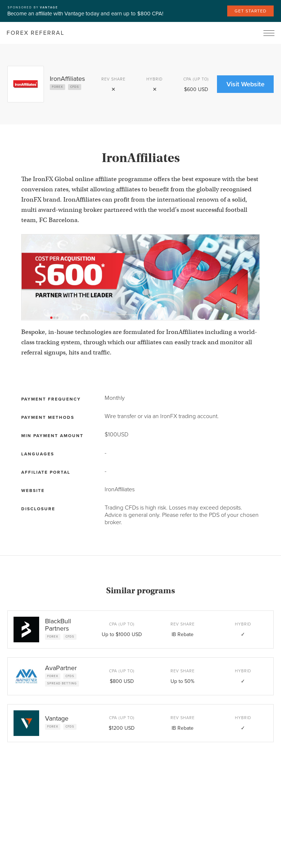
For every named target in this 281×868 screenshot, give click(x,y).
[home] (35, 33)
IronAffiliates (120, 489)
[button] (269, 33)
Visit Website (246, 84)
